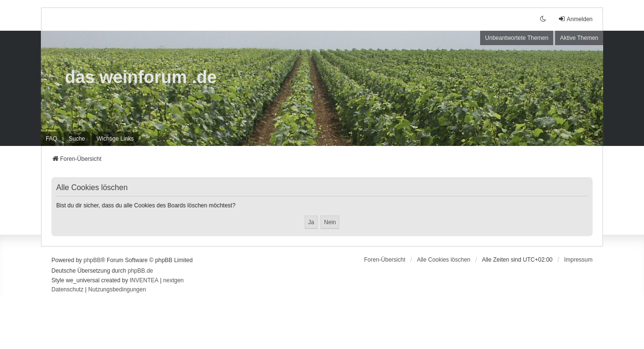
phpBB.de (141, 271)
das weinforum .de (141, 77)
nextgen (174, 280)
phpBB (92, 260)
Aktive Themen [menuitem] (579, 38)
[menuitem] (115, 139)
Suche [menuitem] (77, 139)
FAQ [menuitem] (51, 139)
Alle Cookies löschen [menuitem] (443, 260)
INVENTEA (144, 280)
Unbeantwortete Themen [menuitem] (517, 38)
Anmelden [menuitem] (575, 19)
